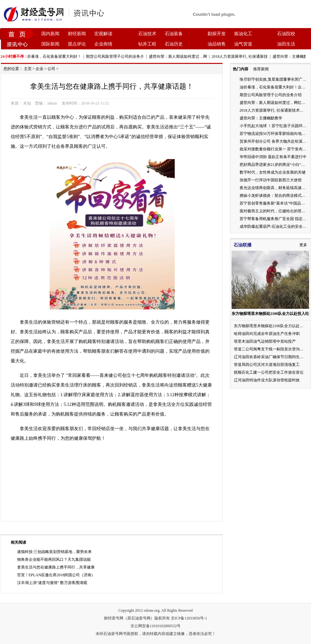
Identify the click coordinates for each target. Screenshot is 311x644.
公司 (51, 69)
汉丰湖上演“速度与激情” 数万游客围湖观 (52, 583)
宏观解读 (103, 34)
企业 (39, 69)
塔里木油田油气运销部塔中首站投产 (265, 341)
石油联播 (243, 245)
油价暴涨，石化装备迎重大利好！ (54, 56)
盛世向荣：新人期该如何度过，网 (180, 56)
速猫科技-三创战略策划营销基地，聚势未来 (55, 552)
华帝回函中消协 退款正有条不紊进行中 (273, 157)
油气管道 (243, 44)
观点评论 (77, 44)
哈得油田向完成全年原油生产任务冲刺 (267, 334)
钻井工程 (147, 44)
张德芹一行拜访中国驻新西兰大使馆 (271, 180)
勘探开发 (217, 34)
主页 (28, 69)
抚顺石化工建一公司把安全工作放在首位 (269, 372)
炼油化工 (243, 34)
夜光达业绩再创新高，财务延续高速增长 (275, 188)
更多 (303, 245)
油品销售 (217, 44)
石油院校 (286, 34)
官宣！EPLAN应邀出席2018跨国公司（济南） (56, 575)
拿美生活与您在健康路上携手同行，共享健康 (56, 567)
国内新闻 (50, 34)
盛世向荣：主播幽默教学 (261, 118)
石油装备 (174, 34)
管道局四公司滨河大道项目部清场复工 (267, 365)
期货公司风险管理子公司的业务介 (117, 56)
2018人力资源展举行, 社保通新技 (241, 56)
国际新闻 (50, 44)
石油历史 (174, 44)
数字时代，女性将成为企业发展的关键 (273, 172)
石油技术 (147, 34)
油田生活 (286, 44)
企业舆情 (103, 44)
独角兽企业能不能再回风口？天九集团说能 (54, 559)
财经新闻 (77, 34)
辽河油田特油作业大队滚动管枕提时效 (267, 380)
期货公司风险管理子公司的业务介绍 (271, 95)
